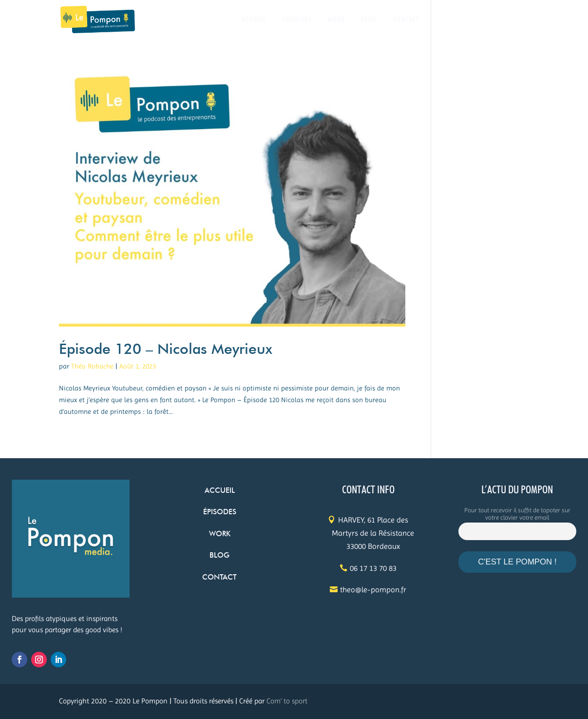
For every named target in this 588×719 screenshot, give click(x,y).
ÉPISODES (297, 20)
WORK (336, 20)
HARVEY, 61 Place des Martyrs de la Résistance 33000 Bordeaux (373, 533)
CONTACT (406, 20)
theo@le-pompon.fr (373, 590)
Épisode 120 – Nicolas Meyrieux (166, 349)
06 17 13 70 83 (373, 568)
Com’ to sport (287, 701)
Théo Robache (92, 366)
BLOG (369, 20)
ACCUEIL (254, 20)
